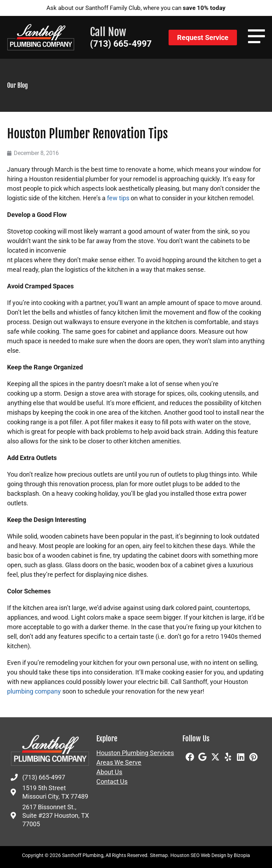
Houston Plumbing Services (135, 753)
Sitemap (159, 855)
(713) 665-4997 (121, 44)
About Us (109, 772)
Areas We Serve (119, 763)
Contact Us (112, 782)
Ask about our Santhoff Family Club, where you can (136, 8)
